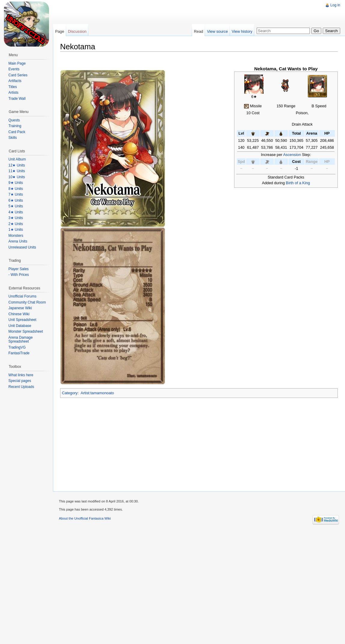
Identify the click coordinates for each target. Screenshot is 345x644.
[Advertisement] (105, 42)
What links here (21, 375)
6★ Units (16, 200)
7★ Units (16, 194)
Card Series (18, 75)
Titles (13, 87)
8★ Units (16, 189)
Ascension (292, 155)
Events (14, 69)
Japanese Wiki (20, 308)
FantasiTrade (19, 353)
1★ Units (16, 230)
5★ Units (16, 206)
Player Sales (18, 269)
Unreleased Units (22, 247)
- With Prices (19, 275)
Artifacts (15, 81)
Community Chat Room (27, 302)
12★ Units (17, 165)
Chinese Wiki (19, 314)
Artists (13, 93)
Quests (14, 120)
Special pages (20, 381)
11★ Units (17, 171)
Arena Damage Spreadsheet (21, 340)
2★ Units (16, 224)
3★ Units (16, 218)
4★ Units (16, 212)
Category (70, 393)
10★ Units (17, 177)
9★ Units (16, 183)
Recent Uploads (21, 387)
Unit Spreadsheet (22, 320)
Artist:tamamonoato (97, 393)
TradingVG (17, 347)
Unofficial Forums (22, 296)
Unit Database (20, 326)
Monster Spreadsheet (26, 331)
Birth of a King (298, 183)
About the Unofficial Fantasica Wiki (85, 518)
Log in (335, 5)
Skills (13, 138)
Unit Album (17, 159)
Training (15, 126)
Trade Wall (17, 99)
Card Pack (17, 132)
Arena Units (18, 241)
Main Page (17, 63)
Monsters (16, 236)
